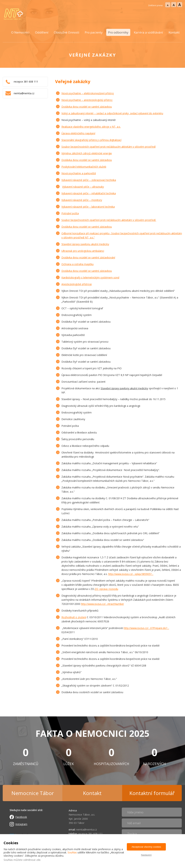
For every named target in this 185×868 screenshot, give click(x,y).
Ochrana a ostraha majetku (78, 264)
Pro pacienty (94, 32)
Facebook (21, 817)
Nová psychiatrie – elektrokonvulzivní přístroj (88, 93)
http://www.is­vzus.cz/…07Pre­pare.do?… (146, 628)
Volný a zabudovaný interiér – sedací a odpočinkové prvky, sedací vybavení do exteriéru (112, 113)
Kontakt (174, 32)
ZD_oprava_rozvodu (106, 589)
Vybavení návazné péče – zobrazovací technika (89, 180)
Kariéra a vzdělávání (148, 32)
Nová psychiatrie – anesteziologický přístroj (87, 100)
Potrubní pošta (70, 213)
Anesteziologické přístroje (77, 284)
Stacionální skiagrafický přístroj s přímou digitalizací (91, 140)
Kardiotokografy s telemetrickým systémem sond (90, 277)
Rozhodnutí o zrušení (74, 617)
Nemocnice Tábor (33, 793)
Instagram (21, 824)
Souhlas (72, 852)
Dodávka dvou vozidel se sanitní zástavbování (88, 257)
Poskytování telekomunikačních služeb (84, 167)
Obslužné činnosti (67, 32)
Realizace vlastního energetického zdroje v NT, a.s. (91, 127)
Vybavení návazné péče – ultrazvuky (83, 187)
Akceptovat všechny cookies (146, 847)
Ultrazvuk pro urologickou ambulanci (83, 251)
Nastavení (146, 855)
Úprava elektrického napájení (78, 133)
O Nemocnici (20, 32)
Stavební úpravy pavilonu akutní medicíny (85, 244)
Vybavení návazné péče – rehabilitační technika (89, 193)
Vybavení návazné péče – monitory (82, 200)
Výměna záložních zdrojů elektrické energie (87, 153)
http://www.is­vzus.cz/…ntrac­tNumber (102, 604)
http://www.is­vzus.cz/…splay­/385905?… (131, 574)
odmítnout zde (32, 860)
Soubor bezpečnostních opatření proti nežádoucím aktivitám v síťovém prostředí (108, 147)
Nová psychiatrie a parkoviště (79, 173)
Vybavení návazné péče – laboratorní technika (88, 207)
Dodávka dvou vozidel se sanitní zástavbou (87, 107)
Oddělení (42, 32)
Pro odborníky (118, 32)
